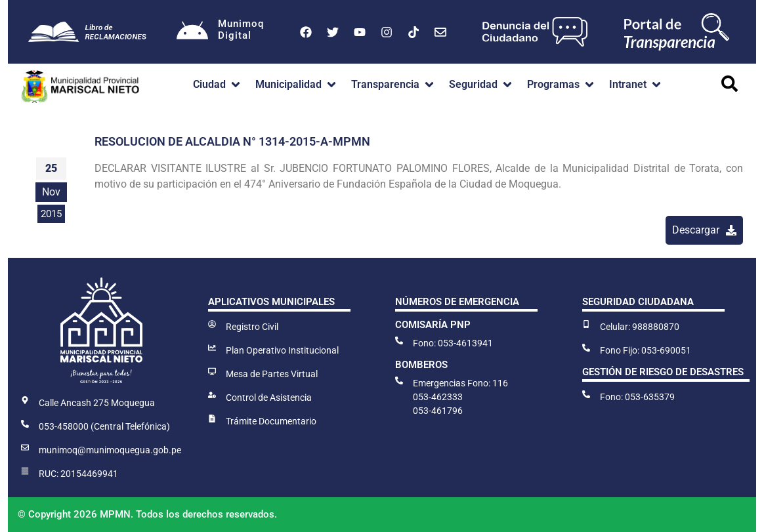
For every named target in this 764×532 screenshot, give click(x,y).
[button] (218, 85)
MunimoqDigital (242, 30)
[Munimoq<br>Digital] (192, 32)
